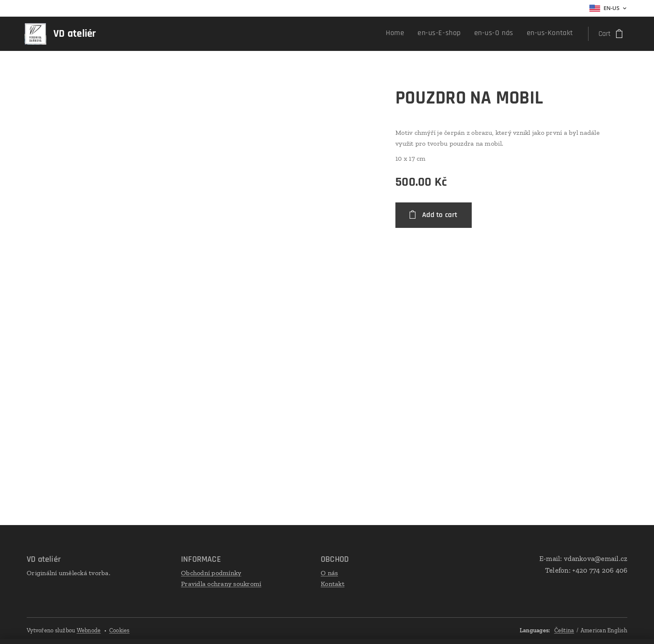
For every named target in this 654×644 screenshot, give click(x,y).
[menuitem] (531, 34)
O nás (329, 573)
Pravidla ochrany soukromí (221, 584)
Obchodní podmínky (211, 573)
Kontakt (333, 584)
